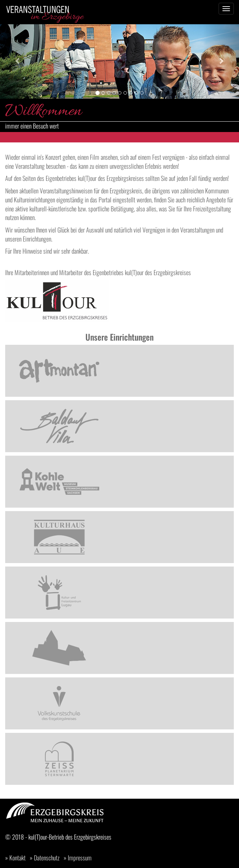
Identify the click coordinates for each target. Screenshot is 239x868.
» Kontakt (15, 858)
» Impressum (78, 858)
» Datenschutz (45, 858)
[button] (18, 61)
